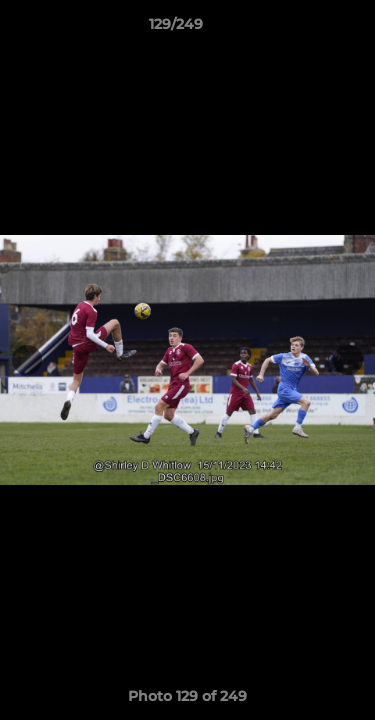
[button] (303, 29)
